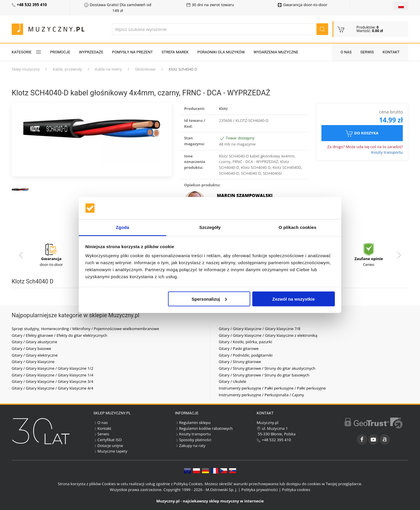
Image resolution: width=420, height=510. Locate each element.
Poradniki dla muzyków (221, 52)
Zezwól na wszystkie (293, 299)
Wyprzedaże (91, 52)
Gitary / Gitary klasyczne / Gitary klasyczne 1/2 (52, 368)
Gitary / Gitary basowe (31, 348)
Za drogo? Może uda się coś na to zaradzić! (365, 147)
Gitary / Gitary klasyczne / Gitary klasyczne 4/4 (52, 388)
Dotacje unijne (108, 446)
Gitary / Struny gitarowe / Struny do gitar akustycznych (267, 368)
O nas (346, 52)
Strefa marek (175, 52)
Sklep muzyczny (26, 69)
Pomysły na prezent (132, 52)
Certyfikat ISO (107, 440)
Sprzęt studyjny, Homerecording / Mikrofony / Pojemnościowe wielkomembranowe (85, 329)
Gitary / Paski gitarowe (239, 348)
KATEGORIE (27, 52)
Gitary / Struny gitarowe (240, 362)
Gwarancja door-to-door (302, 5)
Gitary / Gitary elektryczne (35, 355)
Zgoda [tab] (123, 227)
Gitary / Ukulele (232, 381)
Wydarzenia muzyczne (276, 52)
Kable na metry (108, 69)
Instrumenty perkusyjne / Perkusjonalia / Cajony (261, 395)
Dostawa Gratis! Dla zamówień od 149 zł (118, 8)
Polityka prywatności (260, 490)
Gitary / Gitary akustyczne (34, 342)
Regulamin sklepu (193, 423)
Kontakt (391, 52)
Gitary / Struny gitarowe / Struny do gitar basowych (264, 375)
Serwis (367, 52)
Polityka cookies (296, 490)
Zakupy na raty (190, 446)
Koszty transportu (387, 152)
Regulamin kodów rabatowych (204, 428)
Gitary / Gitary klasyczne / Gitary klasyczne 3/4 (52, 381)
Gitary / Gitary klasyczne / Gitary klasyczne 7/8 (260, 329)
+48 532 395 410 (274, 440)
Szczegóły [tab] (210, 227)
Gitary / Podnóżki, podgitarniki (246, 355)
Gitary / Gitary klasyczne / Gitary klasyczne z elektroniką (268, 335)
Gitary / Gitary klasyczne (33, 362)
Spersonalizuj (209, 299)
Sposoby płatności (193, 440)
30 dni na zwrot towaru (210, 5)
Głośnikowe (145, 69)
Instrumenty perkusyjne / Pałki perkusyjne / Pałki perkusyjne (272, 388)
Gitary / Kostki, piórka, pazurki (245, 342)
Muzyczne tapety (110, 451)
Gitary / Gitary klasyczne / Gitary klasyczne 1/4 (52, 375)
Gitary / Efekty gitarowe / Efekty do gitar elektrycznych (60, 335)
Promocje (60, 52)
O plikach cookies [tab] (297, 227)
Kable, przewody (67, 69)
